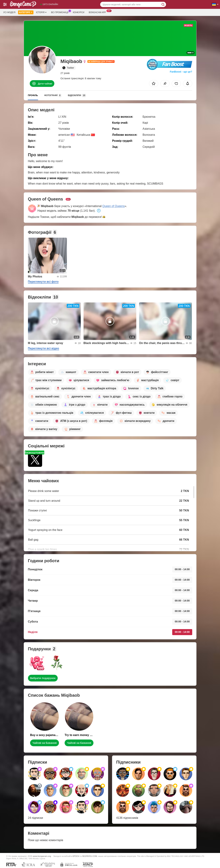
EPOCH (76, 856)
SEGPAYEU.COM (90, 856)
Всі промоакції (61, 12)
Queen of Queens (113, 206)
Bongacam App (98, 12)
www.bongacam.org (42, 856)
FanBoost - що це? (181, 72)
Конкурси (79, 12)
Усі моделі (9, 12)
